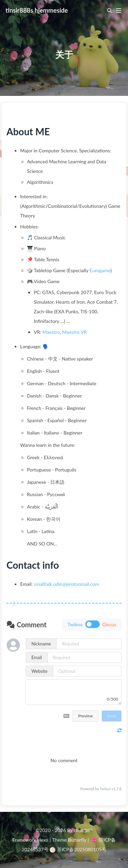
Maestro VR (74, 332)
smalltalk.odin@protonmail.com (66, 584)
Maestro (51, 332)
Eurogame (100, 270)
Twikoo (105, 789)
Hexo (43, 840)
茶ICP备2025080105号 (78, 849)
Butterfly (77, 840)
